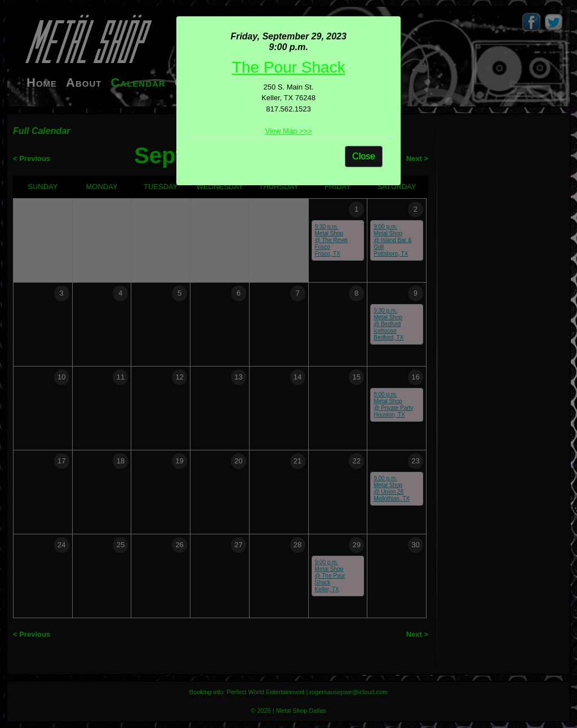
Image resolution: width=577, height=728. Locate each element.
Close (364, 156)
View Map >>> (288, 131)
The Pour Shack (289, 67)
